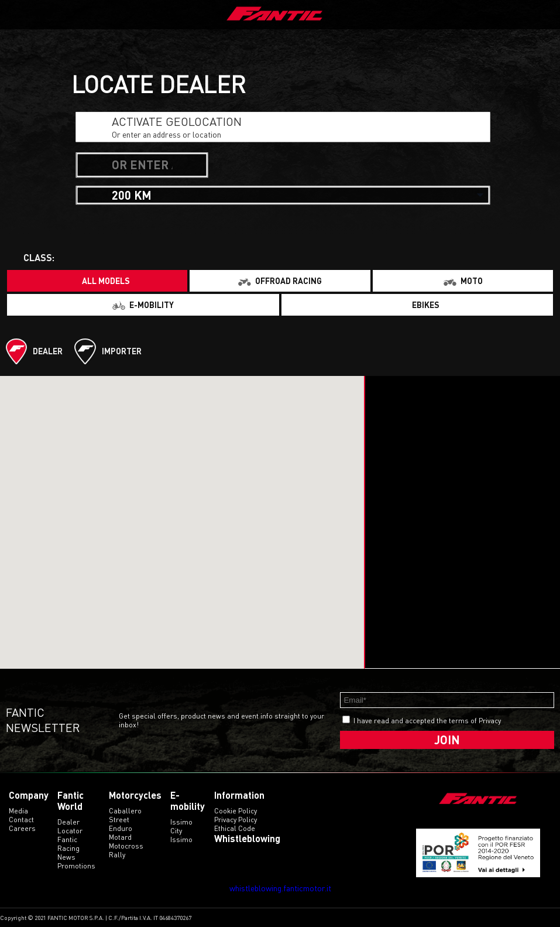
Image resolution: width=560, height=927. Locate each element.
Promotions (76, 866)
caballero (125, 811)
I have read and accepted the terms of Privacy (427, 721)
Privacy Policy (236, 820)
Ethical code (235, 828)
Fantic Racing (68, 844)
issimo (181, 839)
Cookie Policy (236, 811)
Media (18, 811)
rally (117, 855)
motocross (126, 846)
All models (106, 281)
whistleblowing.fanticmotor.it (280, 888)
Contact (21, 820)
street (119, 820)
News (66, 857)
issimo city (181, 826)
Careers (22, 828)
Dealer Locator (70, 826)
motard (120, 837)
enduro (121, 828)
